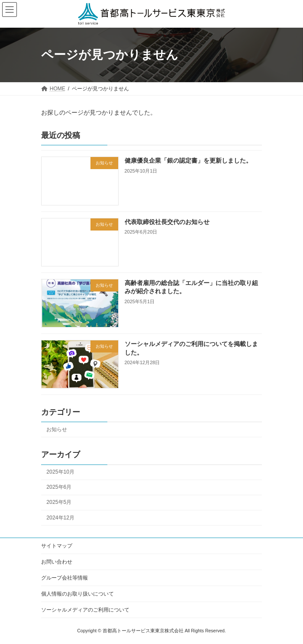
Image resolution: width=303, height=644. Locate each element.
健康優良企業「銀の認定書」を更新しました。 (188, 160)
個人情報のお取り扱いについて (77, 594)
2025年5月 (59, 502)
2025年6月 (59, 487)
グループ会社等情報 (64, 578)
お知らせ (57, 429)
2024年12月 (60, 517)
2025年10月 (60, 472)
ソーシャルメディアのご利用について (85, 610)
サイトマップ (57, 546)
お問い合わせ (57, 562)
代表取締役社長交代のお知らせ (167, 221)
